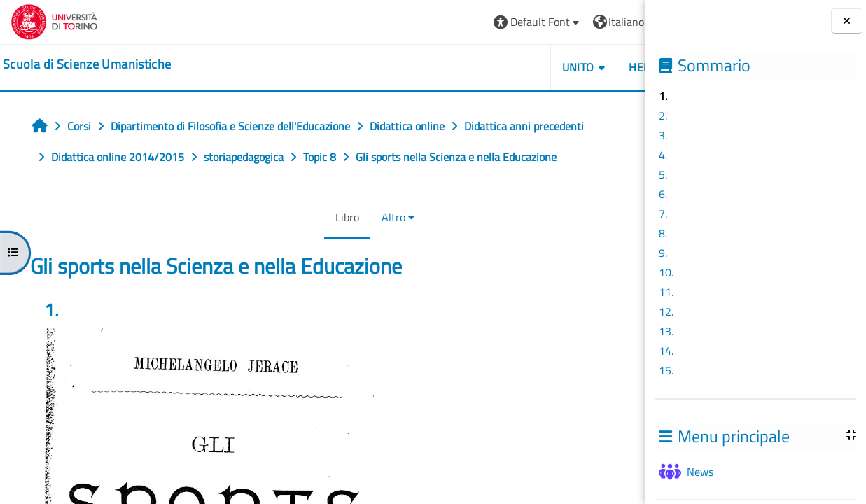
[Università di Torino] (54, 20)
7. (663, 213)
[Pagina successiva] (641, 316)
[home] (87, 64)
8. (663, 233)
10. (666, 272)
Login (611, 22)
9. (663, 253)
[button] (444, 22)
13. (666, 331)
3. (663, 135)
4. (663, 155)
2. (663, 115)
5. (663, 174)
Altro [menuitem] (347, 217)
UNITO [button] (484, 67)
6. (663, 194)
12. (666, 311)
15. (666, 370)
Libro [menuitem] (300, 217)
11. (666, 292)
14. (666, 351)
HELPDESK (562, 67)
